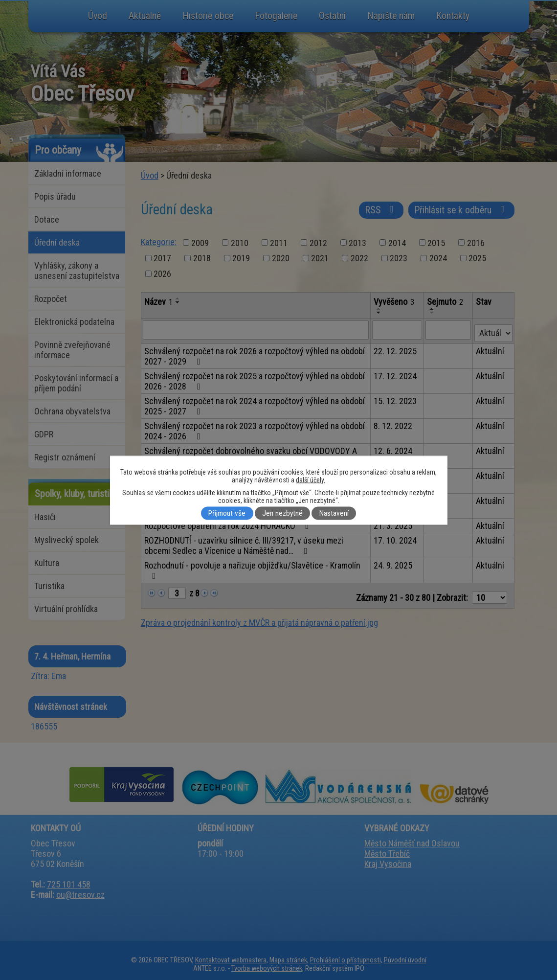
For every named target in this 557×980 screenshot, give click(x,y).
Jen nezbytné (282, 513)
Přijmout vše (227, 513)
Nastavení (334, 513)
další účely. (311, 479)
